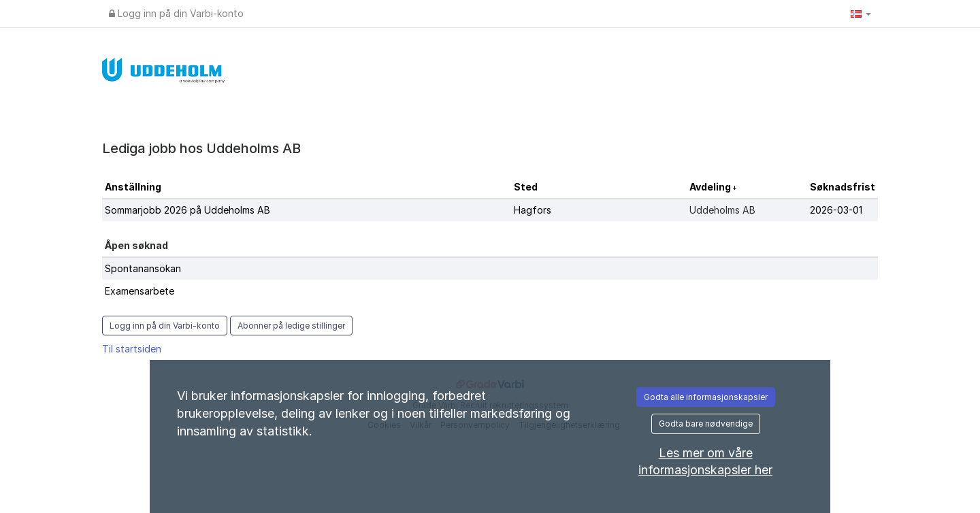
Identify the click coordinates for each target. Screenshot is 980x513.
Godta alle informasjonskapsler (706, 397)
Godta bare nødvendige (706, 424)
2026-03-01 (836, 210)
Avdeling (711, 187)
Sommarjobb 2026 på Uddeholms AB (187, 210)
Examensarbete (140, 291)
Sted (526, 187)
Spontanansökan (143, 268)
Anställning (133, 187)
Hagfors (533, 210)
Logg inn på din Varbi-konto (176, 13)
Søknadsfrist (843, 187)
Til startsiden (132, 349)
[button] (861, 14)
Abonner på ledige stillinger (291, 326)
